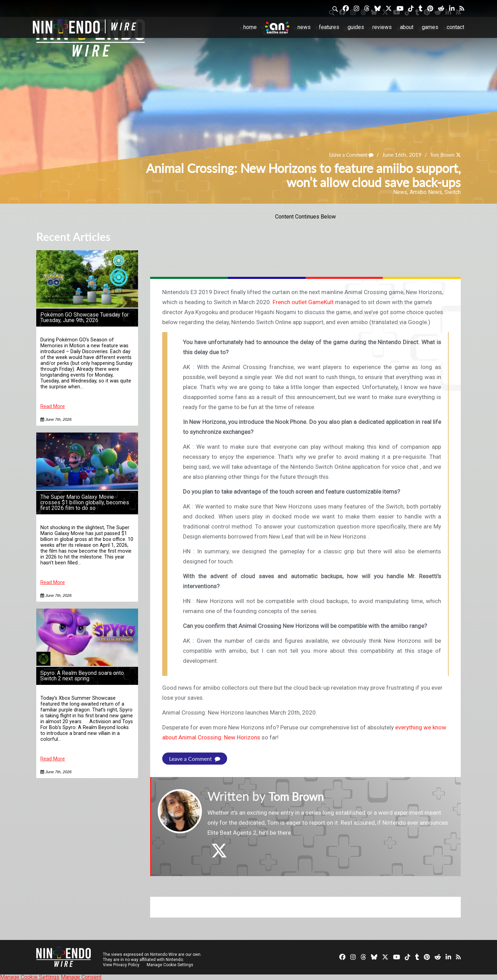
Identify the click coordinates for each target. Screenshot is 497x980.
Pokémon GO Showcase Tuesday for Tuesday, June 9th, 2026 (85, 317)
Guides (356, 27)
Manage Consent (81, 977)
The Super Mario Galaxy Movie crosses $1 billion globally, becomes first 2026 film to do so (85, 502)
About (407, 27)
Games (430, 27)
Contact (455, 27)
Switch (453, 192)
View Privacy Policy (121, 964)
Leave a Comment (345, 154)
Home (250, 27)
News (304, 27)
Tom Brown (440, 154)
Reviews (382, 27)
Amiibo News (426, 192)
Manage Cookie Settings (171, 964)
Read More (53, 406)
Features (329, 27)
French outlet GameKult (303, 302)
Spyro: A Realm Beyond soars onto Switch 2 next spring (82, 676)
